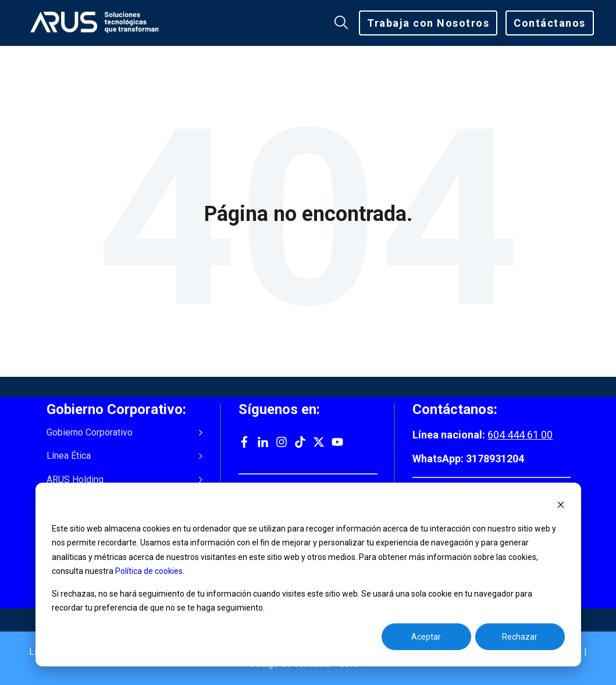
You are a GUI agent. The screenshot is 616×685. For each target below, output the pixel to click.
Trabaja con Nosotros (428, 23)
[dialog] (308, 575)
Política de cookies (149, 571)
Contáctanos (550, 23)
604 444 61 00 (520, 435)
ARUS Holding (75, 480)
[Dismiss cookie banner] (561, 506)
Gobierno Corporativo (90, 433)
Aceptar (426, 637)
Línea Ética (69, 456)
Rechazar (520, 637)
